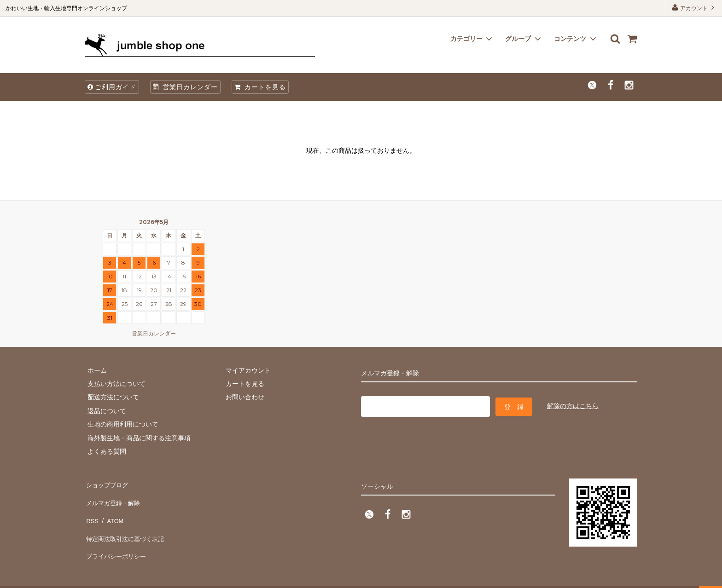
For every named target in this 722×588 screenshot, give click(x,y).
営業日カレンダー (185, 87)
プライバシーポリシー (117, 537)
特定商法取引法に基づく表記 (127, 524)
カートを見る (260, 87)
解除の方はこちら (573, 405)
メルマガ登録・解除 (114, 497)
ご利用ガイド (112, 87)
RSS (91, 510)
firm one (79, 576)
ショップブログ (107, 483)
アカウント (694, 8)
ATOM (112, 510)
